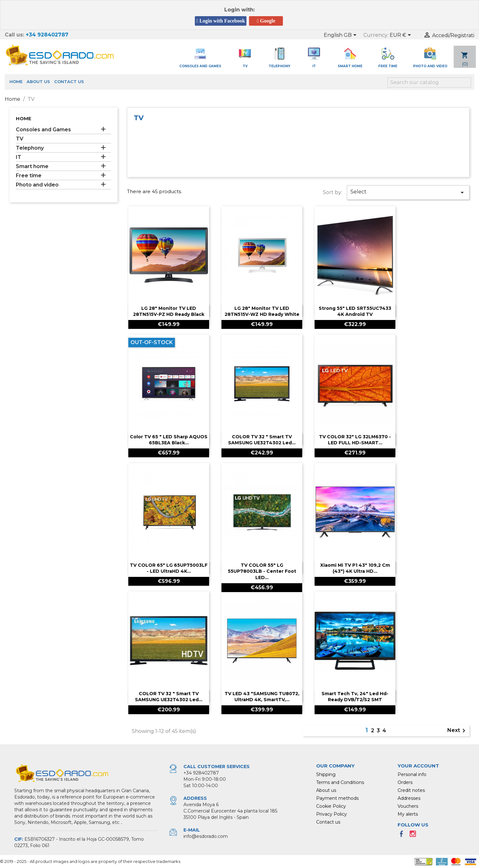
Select (408, 193)
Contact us (69, 82)
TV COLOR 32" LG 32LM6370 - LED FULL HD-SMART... (355, 440)
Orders (405, 782)
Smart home (32, 166)
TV (20, 139)
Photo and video (37, 185)
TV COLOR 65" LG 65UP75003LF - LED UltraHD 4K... (169, 568)
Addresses (409, 798)
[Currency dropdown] (401, 36)
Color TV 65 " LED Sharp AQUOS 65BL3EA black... (169, 440)
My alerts (408, 814)
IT (19, 157)
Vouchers (408, 806)
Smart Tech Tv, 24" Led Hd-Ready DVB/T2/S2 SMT (355, 697)
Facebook (403, 836)
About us (38, 82)
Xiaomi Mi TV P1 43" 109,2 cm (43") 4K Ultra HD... (355, 568)
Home (16, 82)
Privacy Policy (332, 814)
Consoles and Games (43, 130)
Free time (29, 176)
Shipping (326, 774)
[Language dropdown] (341, 36)
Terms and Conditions (340, 782)
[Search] (429, 82)
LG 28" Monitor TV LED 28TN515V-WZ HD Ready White (262, 311)
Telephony (30, 148)
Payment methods (337, 798)
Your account (418, 766)
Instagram (415, 836)
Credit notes (411, 790)
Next (457, 731)
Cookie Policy (331, 806)
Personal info (412, 774)
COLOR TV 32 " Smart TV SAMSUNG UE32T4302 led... (262, 440)
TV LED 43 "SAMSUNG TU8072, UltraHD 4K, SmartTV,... (262, 697)
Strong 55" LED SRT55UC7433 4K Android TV (355, 311)
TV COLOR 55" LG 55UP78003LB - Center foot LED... (262, 571)
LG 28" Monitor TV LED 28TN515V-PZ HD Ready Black (169, 311)
